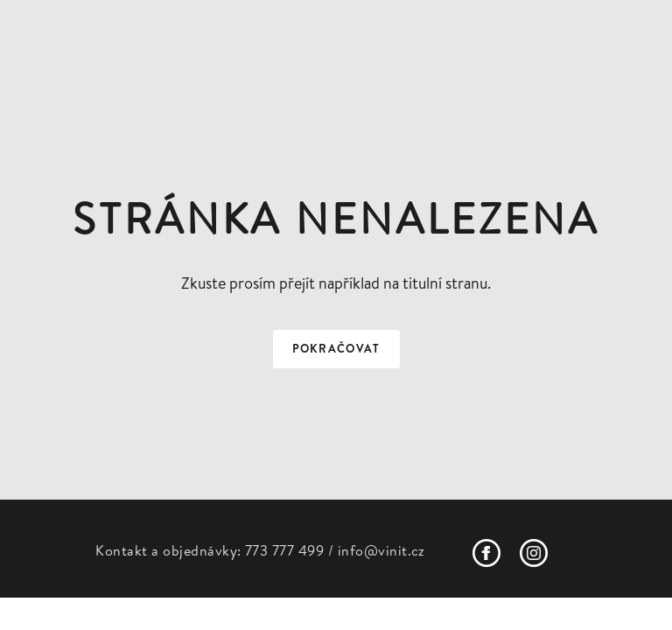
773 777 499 (284, 550)
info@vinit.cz (381, 550)
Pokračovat (336, 349)
